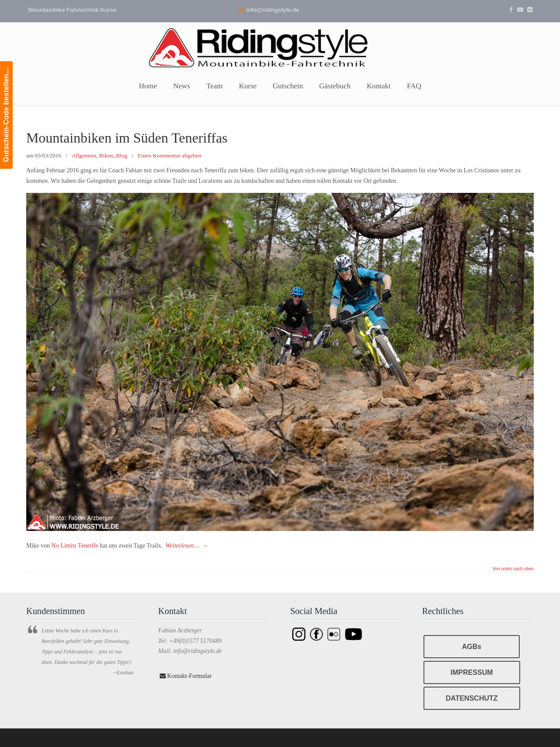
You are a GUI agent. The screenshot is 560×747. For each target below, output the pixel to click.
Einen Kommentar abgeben (170, 155)
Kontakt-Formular (186, 676)
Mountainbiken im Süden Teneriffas (127, 138)
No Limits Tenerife (74, 546)
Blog (122, 155)
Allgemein (84, 155)
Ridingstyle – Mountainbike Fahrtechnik (280, 47)
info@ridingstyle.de (273, 10)
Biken (106, 155)
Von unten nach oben (513, 569)
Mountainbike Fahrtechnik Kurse (73, 10)
